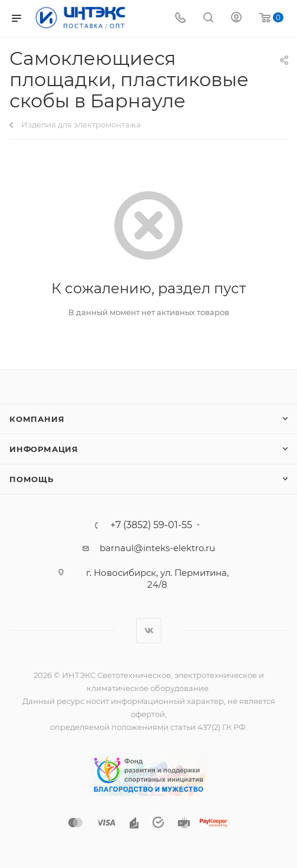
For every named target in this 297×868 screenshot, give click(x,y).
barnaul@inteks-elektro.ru (157, 548)
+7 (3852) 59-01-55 (151, 525)
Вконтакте (149, 630)
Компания (37, 419)
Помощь (32, 479)
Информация (44, 449)
